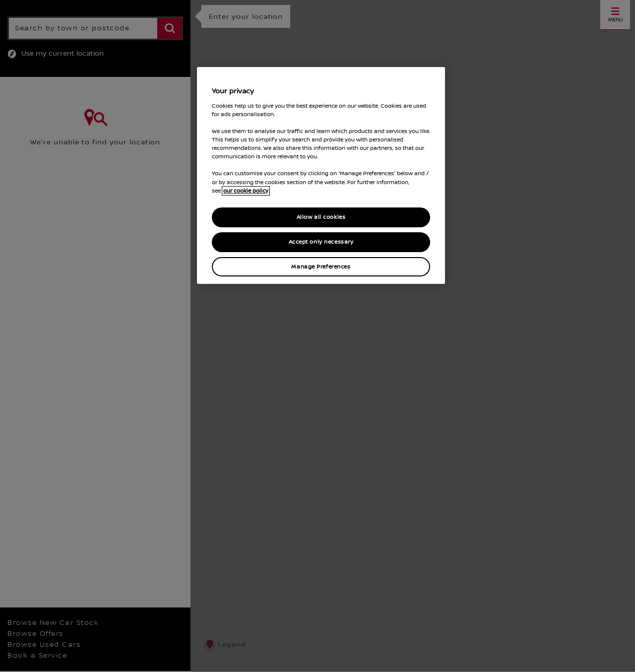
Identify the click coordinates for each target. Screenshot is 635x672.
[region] (321, 175)
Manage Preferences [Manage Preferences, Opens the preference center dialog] (321, 267)
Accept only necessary (321, 242)
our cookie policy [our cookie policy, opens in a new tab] (246, 191)
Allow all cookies (321, 217)
